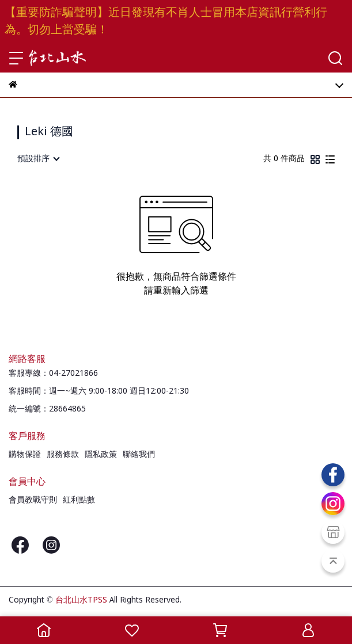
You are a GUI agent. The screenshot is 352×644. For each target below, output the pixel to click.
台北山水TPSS (81, 600)
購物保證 (25, 455)
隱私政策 (101, 455)
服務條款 (63, 455)
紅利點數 (79, 500)
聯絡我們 (139, 455)
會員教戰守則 (33, 500)
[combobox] (38, 159)
